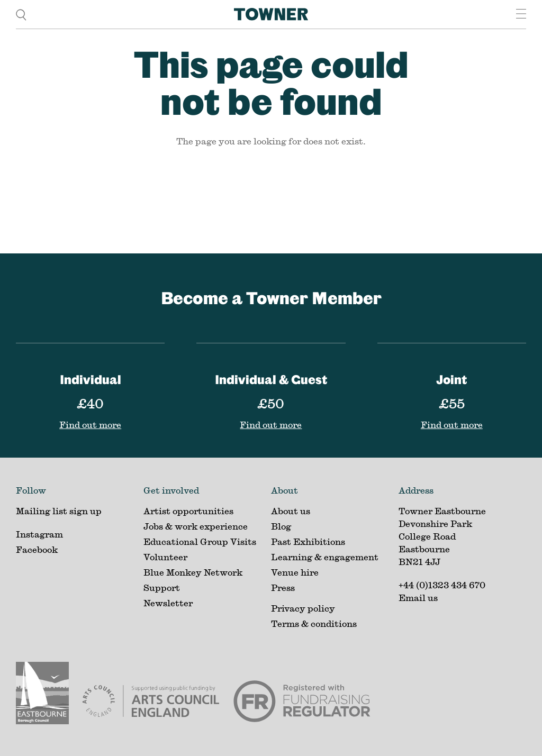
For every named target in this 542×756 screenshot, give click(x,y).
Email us (418, 598)
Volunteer (165, 557)
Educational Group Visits (200, 541)
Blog (281, 526)
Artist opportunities (188, 511)
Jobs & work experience (196, 526)
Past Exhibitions (308, 541)
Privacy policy (303, 608)
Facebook (37, 549)
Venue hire (295, 572)
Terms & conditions (314, 623)
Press (283, 588)
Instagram (39, 534)
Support (162, 588)
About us (291, 511)
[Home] (271, 14)
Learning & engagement (325, 557)
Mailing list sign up (59, 511)
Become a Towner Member (271, 298)
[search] (21, 14)
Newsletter (168, 603)
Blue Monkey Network (193, 572)
